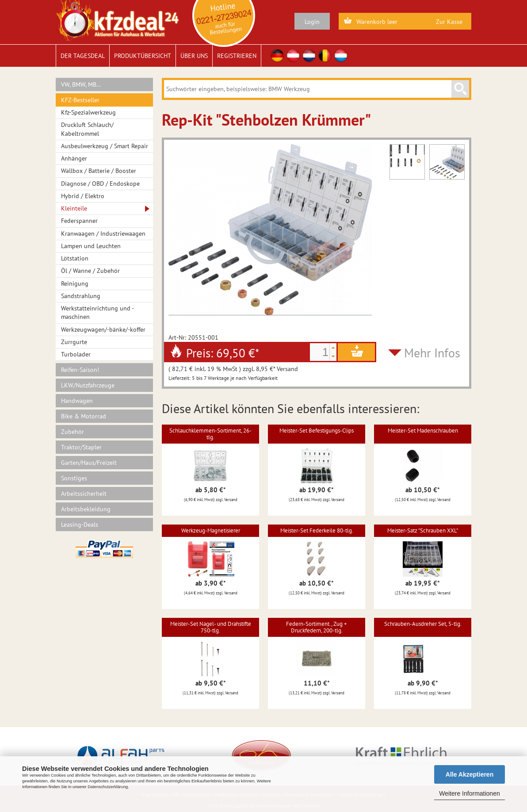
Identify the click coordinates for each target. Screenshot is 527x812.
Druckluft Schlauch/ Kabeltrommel (87, 129)
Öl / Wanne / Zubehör (90, 271)
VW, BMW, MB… (81, 84)
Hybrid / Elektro (83, 196)
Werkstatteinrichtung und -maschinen (97, 312)
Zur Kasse (449, 22)
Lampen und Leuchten (91, 246)
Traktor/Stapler (81, 447)
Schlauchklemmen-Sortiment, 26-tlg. (210, 434)
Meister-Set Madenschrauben (423, 431)
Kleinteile (74, 208)
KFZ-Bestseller (80, 100)
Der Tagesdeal (83, 56)
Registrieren (237, 56)
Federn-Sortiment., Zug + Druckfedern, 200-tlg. (317, 627)
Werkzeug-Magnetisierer (211, 530)
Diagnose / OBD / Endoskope (100, 184)
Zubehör (73, 432)
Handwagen (77, 401)
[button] (333, 348)
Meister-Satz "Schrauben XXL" (423, 530)
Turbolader (76, 354)
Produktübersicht (143, 56)
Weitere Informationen (469, 793)
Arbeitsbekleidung (86, 509)
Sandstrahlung (81, 296)
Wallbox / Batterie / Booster (99, 171)
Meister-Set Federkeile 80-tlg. (317, 530)
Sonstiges (74, 478)
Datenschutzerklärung (108, 787)
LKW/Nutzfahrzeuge (88, 385)
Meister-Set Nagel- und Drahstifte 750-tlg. (211, 627)
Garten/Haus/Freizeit (89, 463)
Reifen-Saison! (80, 370)
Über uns (194, 56)
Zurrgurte (74, 342)
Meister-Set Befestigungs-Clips (317, 431)
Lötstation (75, 258)
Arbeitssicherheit (84, 494)
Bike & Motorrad (84, 416)
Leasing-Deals (80, 525)
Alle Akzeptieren (470, 774)
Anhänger (74, 158)
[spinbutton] (320, 352)
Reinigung (75, 283)
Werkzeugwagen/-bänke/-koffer (103, 329)
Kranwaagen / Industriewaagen (103, 234)
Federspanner (79, 221)
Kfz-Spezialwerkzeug (88, 112)
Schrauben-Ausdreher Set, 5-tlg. (423, 624)
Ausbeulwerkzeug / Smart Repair (105, 146)
